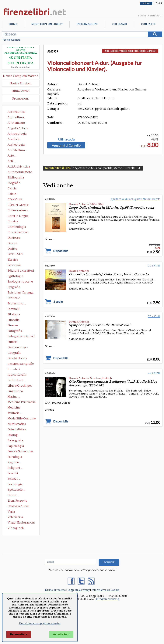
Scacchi (13, 473)
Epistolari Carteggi (21, 293)
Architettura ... (17, 150)
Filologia (14, 314)
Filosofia (14, 320)
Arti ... (12, 161)
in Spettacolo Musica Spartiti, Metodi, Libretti (93, 168)
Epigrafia (14, 287)
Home (13, 24)
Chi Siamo (119, 24)
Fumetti (13, 342)
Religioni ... (15, 468)
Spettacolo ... (16, 490)
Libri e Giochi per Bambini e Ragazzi (20, 386)
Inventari (14, 369)
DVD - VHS (15, 254)
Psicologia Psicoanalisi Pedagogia (16, 457)
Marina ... (14, 397)
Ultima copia (66, 139)
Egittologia (15, 276)
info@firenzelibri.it (108, 599)
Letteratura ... (17, 380)
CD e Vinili (15, 199)
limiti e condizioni (21, 67)
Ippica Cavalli (17, 375)
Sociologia (15, 484)
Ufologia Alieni (18, 506)
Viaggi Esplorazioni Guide (21, 523)
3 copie (58, 302)
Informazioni (87, 24)
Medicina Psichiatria (22, 402)
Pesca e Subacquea (21, 451)
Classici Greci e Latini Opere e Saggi (21, 205)
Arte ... (12, 156)
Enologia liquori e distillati (20, 282)
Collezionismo (18, 210)
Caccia (12, 188)
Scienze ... (14, 479)
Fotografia (15, 331)
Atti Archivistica (19, 167)
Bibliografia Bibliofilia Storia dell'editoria (19, 178)
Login (142, 16)
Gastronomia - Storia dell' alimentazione (18, 348)
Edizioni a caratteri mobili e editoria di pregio (21, 271)
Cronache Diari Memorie (18, 233)
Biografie (14, 183)
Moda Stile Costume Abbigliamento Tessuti (22, 419)
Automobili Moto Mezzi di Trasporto (21, 172)
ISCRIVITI (109, 562)
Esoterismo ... (17, 303)
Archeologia (16, 145)
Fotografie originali (21, 336)
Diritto (12, 249)
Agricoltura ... (17, 117)
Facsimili (14, 309)
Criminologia (17, 227)
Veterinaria (15, 517)
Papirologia (16, 446)
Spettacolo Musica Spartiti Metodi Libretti (130, 51)
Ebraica (13, 260)
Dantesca (14, 238)
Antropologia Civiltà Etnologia (19, 134)
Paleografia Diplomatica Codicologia (16, 441)
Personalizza (19, 634)
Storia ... (13, 495)
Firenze (13, 325)
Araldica (13, 139)
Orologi (13, 435)
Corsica (13, 221)
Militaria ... (15, 413)
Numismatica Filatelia (17, 424)
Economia (14, 265)
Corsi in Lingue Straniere (18, 216)
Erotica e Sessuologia (16, 298)
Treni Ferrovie (17, 501)
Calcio (12, 194)
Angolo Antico (18, 128)
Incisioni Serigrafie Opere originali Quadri (21, 364)
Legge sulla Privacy (79, 590)
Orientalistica (17, 429)
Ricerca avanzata (11, 40)
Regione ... (14, 462)
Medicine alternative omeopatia (15, 408)
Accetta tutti (61, 634)
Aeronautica (16, 112)
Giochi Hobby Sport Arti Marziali (21, 359)
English (159, 3)
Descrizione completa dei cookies (40, 624)
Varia (11, 512)
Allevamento (16, 123)
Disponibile (61, 251)
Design (12, 243)
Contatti (148, 24)
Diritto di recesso (55, 590)
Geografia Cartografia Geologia (15, 353)
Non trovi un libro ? (47, 24)
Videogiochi (16, 528)
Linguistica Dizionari (15, 391)
